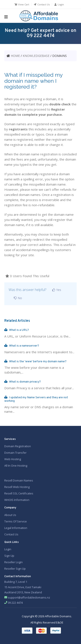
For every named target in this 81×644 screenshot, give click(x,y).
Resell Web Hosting (17, 487)
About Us (10, 515)
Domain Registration (18, 446)
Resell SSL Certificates (19, 493)
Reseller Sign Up (15, 569)
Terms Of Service (16, 521)
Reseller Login (13, 562)
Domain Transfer (15, 453)
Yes (56, 290)
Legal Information (16, 528)
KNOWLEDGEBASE (36, 56)
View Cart (22, 4)
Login (59, 4)
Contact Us (42, 4)
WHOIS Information (17, 500)
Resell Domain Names (19, 480)
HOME (15, 56)
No (17, 298)
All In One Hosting (16, 466)
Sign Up (9, 556)
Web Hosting (13, 459)
